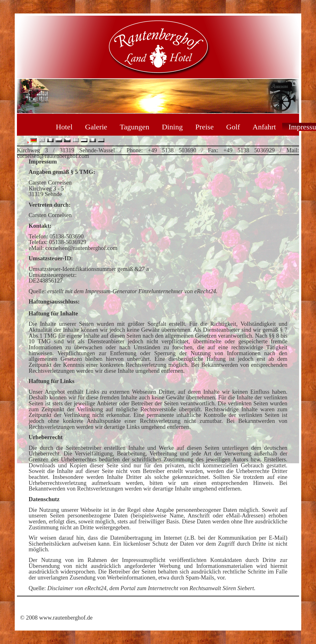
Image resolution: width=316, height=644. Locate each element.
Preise (205, 127)
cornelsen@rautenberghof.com (82, 248)
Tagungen (134, 127)
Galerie (96, 127)
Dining (172, 127)
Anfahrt (264, 127)
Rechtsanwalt (205, 588)
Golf (233, 127)
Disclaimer (60, 588)
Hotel (64, 127)
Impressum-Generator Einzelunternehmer (134, 291)
